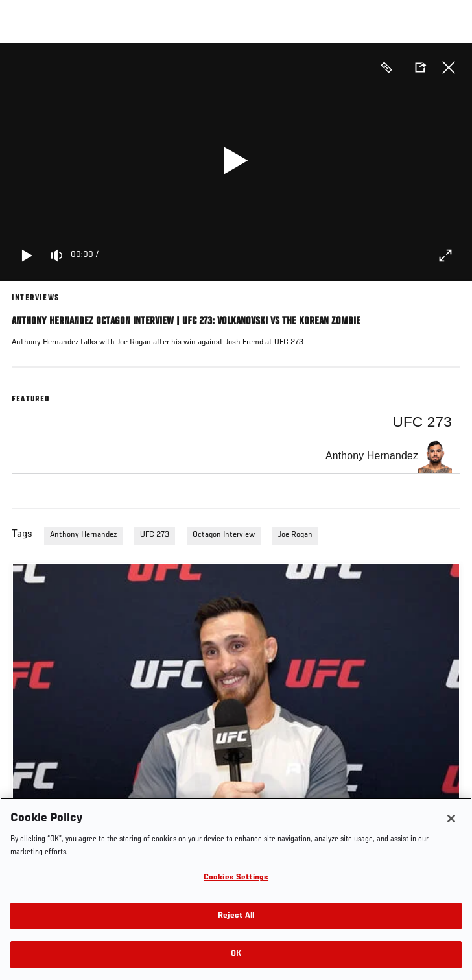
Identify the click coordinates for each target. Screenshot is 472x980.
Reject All (236, 916)
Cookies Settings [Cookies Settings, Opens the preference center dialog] (236, 878)
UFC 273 (155, 535)
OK (236, 954)
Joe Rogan (295, 535)
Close (449, 67)
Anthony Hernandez (83, 535)
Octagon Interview (224, 535)
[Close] (451, 819)
